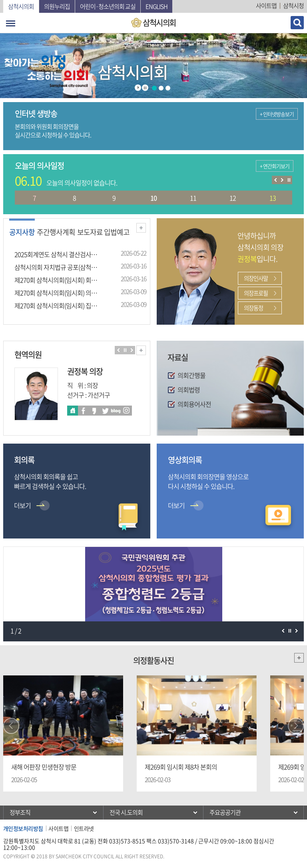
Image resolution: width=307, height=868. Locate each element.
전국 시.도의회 (126, 812)
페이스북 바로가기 (83, 411)
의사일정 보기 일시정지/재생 (289, 180)
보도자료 (90, 232)
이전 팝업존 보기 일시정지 (283, 631)
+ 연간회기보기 (275, 166)
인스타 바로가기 (127, 411)
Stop (145, 88)
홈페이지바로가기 (73, 411)
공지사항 (22, 232)
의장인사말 (256, 278)
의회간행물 (191, 375)
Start (138, 88)
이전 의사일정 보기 (275, 180)
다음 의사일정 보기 (282, 180)
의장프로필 (256, 293)
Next (296, 726)
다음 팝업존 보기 (296, 631)
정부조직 (20, 812)
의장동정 (253, 308)
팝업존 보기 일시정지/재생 (290, 631)
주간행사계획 (56, 232)
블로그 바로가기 (116, 411)
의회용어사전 (194, 404)
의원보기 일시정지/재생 (125, 350)
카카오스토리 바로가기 (94, 411)
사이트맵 (266, 6)
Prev (11, 726)
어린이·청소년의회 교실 (108, 6)
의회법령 (189, 390)
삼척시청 (293, 6)
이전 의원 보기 (118, 350)
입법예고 (117, 232)
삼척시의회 (21, 6)
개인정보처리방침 (23, 828)
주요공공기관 (225, 812)
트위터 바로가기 (105, 411)
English (156, 6)
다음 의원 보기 (132, 350)
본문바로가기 (0, 0)
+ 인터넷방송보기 (277, 114)
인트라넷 (84, 828)
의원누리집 (57, 6)
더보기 (141, 228)
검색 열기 (297, 23)
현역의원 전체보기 (141, 350)
